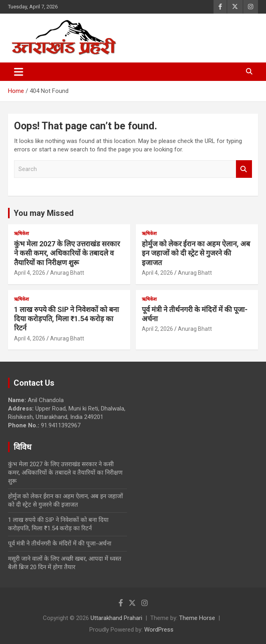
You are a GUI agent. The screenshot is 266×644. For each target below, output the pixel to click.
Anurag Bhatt (67, 273)
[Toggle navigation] (19, 72)
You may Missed (44, 213)
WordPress (159, 630)
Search (244, 169)
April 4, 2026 (30, 273)
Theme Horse (197, 618)
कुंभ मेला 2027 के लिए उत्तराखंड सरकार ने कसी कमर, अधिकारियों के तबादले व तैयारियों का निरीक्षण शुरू (67, 253)
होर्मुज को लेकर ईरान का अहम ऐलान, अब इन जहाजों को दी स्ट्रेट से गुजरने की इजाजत (196, 253)
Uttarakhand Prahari (116, 618)
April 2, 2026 (157, 329)
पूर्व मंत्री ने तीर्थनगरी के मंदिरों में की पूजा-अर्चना (60, 543)
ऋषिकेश (21, 233)
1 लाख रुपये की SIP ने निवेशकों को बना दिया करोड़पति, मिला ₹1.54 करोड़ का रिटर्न (66, 319)
